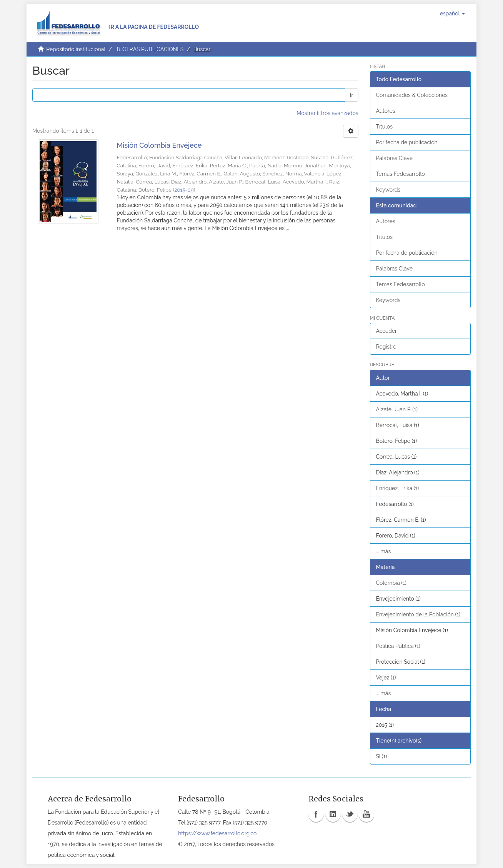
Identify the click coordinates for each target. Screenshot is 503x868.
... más (384, 551)
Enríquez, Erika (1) (398, 488)
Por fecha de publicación (407, 142)
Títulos (384, 127)
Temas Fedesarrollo (401, 174)
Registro (386, 347)
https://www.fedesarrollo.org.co (217, 833)
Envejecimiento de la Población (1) (418, 614)
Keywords (388, 190)
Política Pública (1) (398, 646)
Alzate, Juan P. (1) (397, 409)
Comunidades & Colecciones (412, 95)
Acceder (387, 331)
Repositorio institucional (76, 49)
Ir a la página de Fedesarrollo (154, 27)
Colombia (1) (391, 583)
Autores (386, 111)
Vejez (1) (386, 678)
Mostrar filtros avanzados (327, 113)
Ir (351, 95)
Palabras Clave (394, 158)
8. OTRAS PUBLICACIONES (150, 49)
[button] (452, 13)
